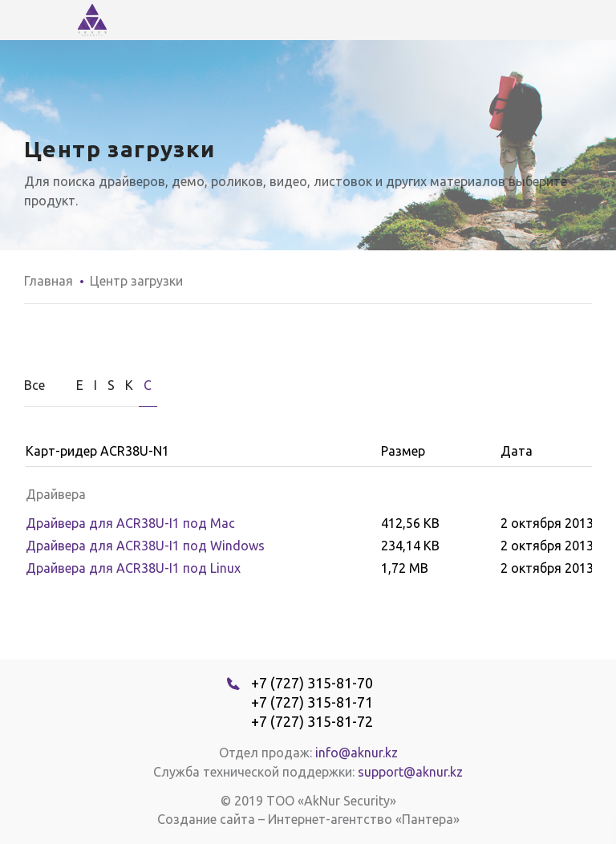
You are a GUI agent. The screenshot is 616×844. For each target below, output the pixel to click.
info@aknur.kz (357, 753)
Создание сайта (206, 819)
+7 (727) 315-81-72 (312, 721)
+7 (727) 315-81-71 (312, 702)
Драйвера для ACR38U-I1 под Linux (133, 568)
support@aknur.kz (410, 772)
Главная (49, 281)
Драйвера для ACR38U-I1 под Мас (130, 523)
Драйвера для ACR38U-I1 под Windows (145, 546)
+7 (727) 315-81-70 (312, 683)
